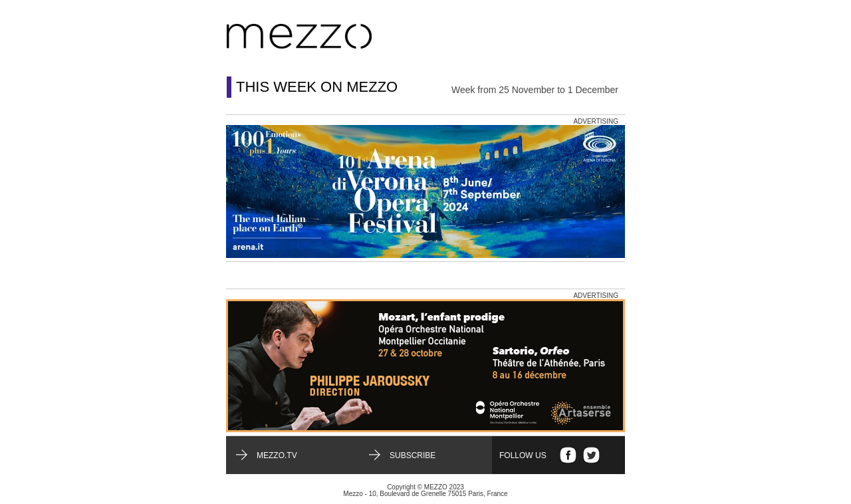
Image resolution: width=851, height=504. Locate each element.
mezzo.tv (277, 455)
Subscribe (413, 455)
